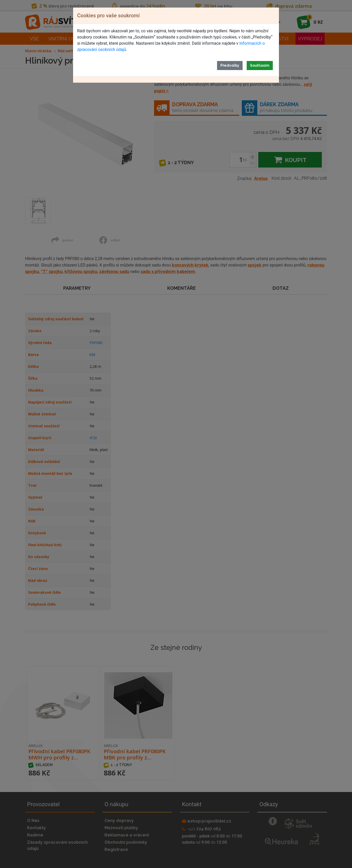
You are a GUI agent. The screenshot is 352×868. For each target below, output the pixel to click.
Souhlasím (260, 65)
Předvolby (230, 65)
